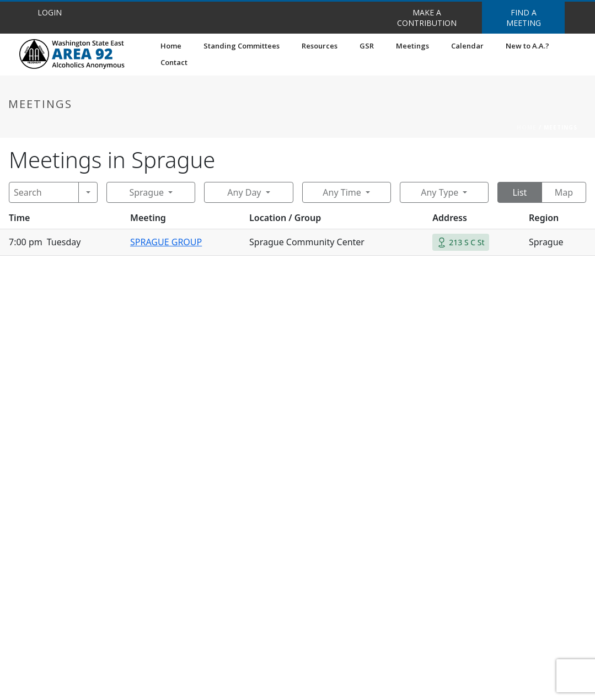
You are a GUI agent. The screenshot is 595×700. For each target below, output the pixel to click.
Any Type (439, 192)
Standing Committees (242, 46)
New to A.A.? (527, 46)
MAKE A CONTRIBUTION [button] (427, 18)
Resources (320, 46)
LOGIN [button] (50, 12)
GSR (367, 46)
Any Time (342, 192)
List (519, 192)
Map (564, 192)
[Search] (44, 192)
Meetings (412, 46)
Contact (174, 62)
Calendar (467, 46)
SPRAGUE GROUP (166, 242)
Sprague (146, 192)
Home (171, 46)
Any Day (244, 192)
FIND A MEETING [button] (524, 18)
